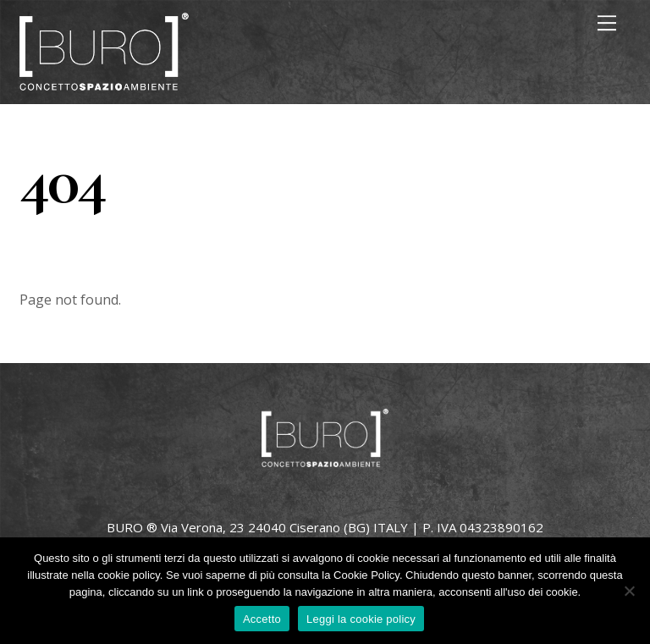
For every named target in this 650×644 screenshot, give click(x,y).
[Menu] (607, 23)
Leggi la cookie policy (361, 619)
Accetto (262, 619)
